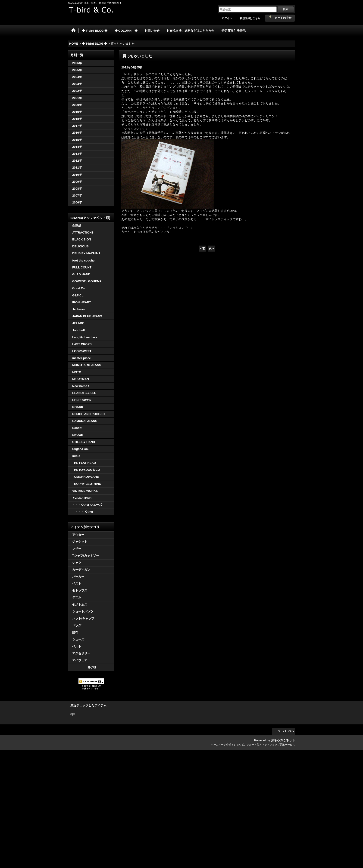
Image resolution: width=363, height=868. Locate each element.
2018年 (77, 119)
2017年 (77, 126)
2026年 (77, 63)
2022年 (77, 91)
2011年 (77, 168)
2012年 (77, 161)
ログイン (227, 18)
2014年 (77, 147)
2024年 (77, 77)
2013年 (77, 154)
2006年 (77, 202)
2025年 (77, 70)
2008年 (77, 189)
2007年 (77, 195)
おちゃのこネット (283, 740)
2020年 (77, 105)
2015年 (77, 140)
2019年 (77, 112)
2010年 (77, 175)
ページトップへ (286, 731)
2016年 (77, 133)
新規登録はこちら (250, 18)
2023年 (77, 84)
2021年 (77, 98)
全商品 (77, 226)
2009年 (77, 182)
